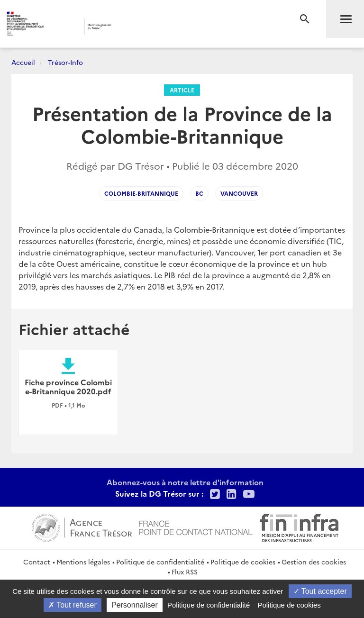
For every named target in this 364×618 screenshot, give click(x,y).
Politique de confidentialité (160, 562)
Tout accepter (320, 591)
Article (182, 90)
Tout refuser (73, 605)
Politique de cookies (243, 562)
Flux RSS (185, 572)
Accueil (23, 62)
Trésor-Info (65, 62)
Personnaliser (135, 605)
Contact (37, 562)
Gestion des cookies (314, 562)
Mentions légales (83, 562)
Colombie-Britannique (141, 193)
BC (199, 193)
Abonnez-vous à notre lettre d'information (185, 482)
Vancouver (239, 193)
